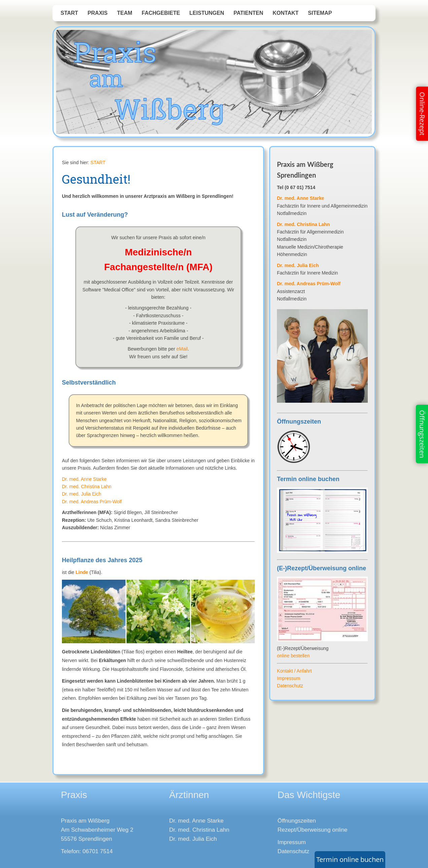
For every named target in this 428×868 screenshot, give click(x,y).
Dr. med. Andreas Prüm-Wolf (92, 502)
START (69, 13)
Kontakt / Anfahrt (294, 671)
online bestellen (293, 656)
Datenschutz (290, 686)
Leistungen (207, 13)
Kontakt (286, 13)
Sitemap (320, 13)
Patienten (248, 13)
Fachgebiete (161, 13)
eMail (182, 349)
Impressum (289, 678)
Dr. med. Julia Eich (82, 494)
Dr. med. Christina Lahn (87, 486)
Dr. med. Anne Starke (84, 479)
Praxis (98, 13)
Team (125, 13)
